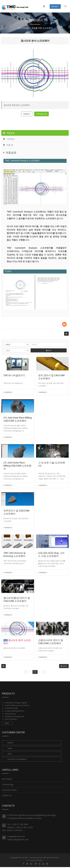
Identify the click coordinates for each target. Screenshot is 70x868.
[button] (66, 334)
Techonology (8, 784)
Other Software (11, 719)
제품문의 (27, 114)
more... (7, 723)
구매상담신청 (41, 114)
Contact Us (7, 795)
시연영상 (9, 139)
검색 (49, 350)
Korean (55, 7)
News (10, 748)
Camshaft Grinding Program (16, 703)
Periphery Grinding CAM (14, 716)
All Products (7, 779)
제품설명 (9, 133)
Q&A (9, 754)
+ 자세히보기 (8, 392)
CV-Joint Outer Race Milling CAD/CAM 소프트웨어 (17, 466)
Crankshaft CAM (11, 708)
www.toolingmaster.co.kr (18, 839)
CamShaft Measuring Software (17, 705)
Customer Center (9, 790)
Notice (10, 743)
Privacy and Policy (35, 860)
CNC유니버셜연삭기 (14, 375)
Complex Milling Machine (15, 711)
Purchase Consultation (17, 759)
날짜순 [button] (64, 666)
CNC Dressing (10, 714)
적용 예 (8, 145)
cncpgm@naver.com (16, 836)
